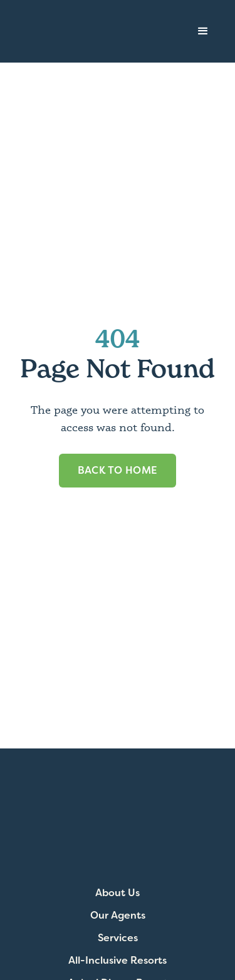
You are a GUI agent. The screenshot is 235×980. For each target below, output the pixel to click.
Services (118, 938)
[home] (79, 32)
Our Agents (118, 916)
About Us (118, 893)
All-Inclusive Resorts (118, 961)
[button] (203, 31)
